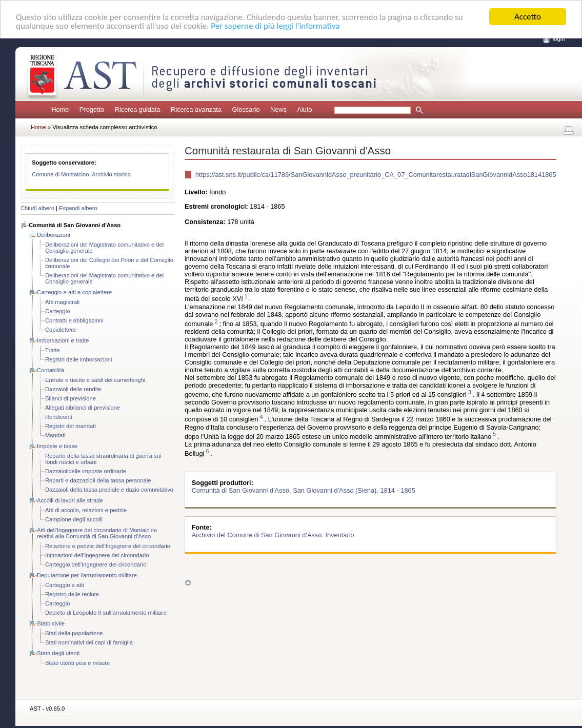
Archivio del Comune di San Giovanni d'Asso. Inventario (273, 535)
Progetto (92, 109)
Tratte (53, 350)
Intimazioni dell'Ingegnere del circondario (97, 555)
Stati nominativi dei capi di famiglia (89, 642)
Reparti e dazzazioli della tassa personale (98, 480)
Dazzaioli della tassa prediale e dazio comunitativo (109, 490)
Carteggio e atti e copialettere (74, 292)
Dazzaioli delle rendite (73, 389)
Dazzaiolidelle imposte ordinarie (86, 471)
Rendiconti (59, 417)
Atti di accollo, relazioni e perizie (86, 510)
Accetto (528, 17)
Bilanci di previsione (71, 398)
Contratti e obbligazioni (74, 320)
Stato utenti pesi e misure (77, 663)
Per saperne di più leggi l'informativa (275, 26)
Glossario (246, 109)
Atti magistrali (62, 302)
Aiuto (304, 109)
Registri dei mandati (71, 426)
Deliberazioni (54, 235)
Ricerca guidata (138, 109)
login (559, 39)
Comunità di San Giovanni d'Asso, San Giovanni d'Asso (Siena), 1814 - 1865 (304, 490)
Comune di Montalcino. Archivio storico (81, 174)
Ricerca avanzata (196, 109)
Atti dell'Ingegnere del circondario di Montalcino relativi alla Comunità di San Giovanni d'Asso (97, 533)
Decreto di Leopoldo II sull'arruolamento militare (106, 613)
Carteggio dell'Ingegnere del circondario (96, 564)
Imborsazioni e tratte (63, 340)
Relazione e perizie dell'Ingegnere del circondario (108, 546)
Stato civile (51, 623)
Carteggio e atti (65, 585)
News (278, 109)
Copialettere (61, 330)
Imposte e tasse (57, 446)
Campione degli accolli (74, 519)
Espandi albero (78, 208)
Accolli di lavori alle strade (70, 500)
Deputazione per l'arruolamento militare (87, 575)
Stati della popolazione (74, 633)
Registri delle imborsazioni (79, 359)
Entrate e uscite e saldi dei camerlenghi (95, 380)
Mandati (55, 435)
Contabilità (51, 370)
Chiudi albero (37, 208)
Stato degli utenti (58, 653)
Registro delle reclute (72, 594)
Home (60, 109)
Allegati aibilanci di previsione (83, 408)
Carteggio (58, 311)
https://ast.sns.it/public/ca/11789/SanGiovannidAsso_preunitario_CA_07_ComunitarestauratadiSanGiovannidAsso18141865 (376, 175)
